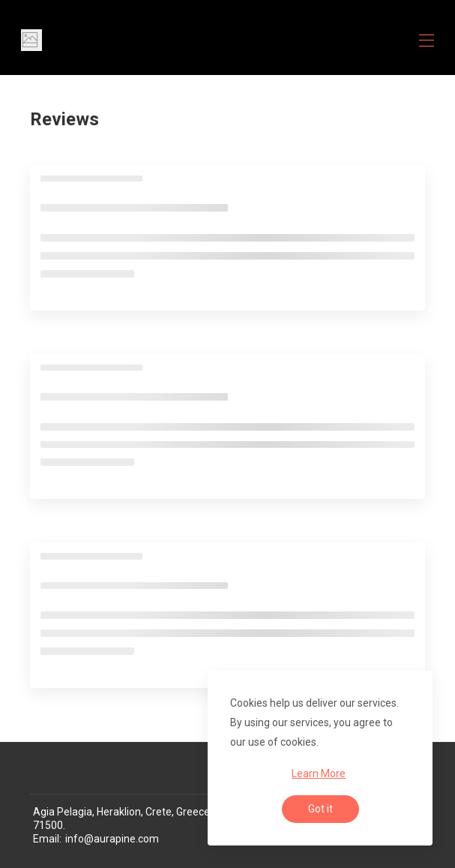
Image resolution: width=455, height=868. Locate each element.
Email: (47, 839)
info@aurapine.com (112, 839)
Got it (320, 809)
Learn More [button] (319, 773)
